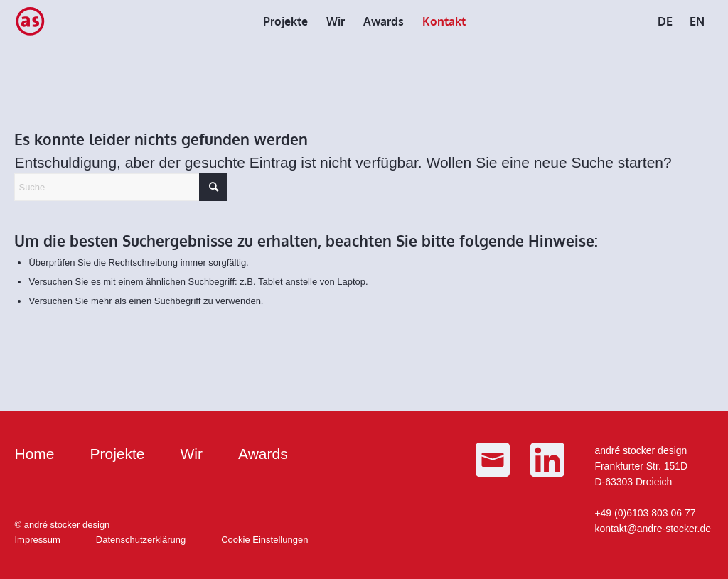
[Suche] (121, 187)
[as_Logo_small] (30, 21)
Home (34, 454)
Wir (192, 454)
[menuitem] (285, 21)
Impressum (37, 540)
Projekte (118, 454)
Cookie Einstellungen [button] (264, 540)
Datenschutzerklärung (141, 540)
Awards (263, 454)
